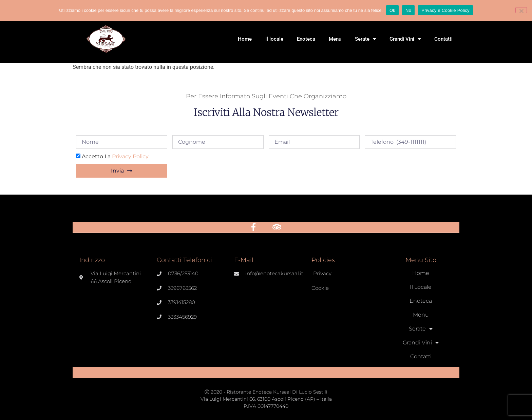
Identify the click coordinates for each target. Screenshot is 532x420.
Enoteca (306, 39)
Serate (365, 39)
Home (245, 39)
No (408, 10)
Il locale (274, 39)
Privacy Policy (130, 156)
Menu (335, 39)
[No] (521, 10)
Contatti (443, 39)
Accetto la (115, 156)
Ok (392, 10)
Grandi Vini (405, 39)
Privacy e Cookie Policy (445, 10)
